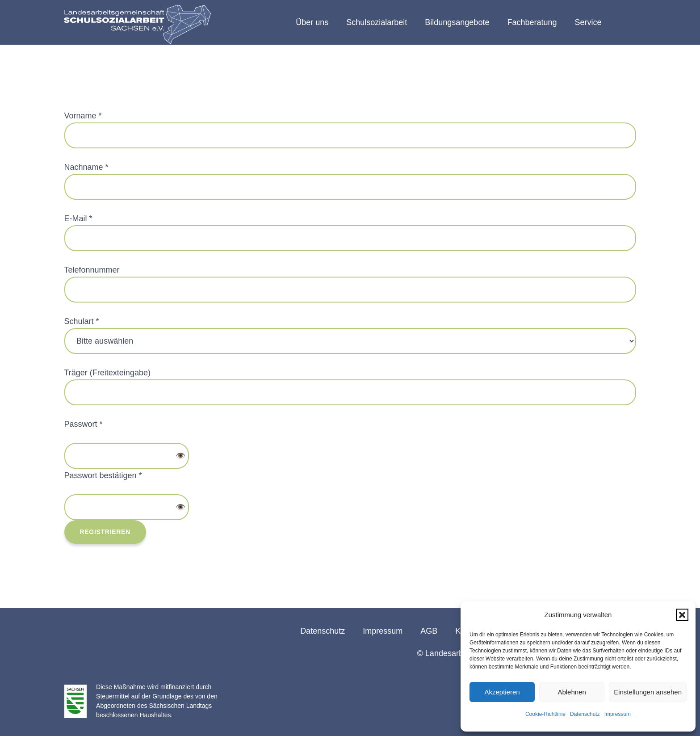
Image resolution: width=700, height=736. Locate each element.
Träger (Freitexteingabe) (107, 373)
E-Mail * (78, 219)
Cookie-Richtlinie (545, 714)
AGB (429, 631)
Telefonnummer (92, 270)
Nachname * (86, 167)
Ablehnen (572, 692)
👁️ (180, 456)
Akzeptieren (502, 692)
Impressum (618, 714)
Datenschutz (585, 714)
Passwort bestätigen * (103, 475)
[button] (682, 615)
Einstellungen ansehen (648, 692)
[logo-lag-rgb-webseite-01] (138, 25)
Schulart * (82, 321)
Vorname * (83, 116)
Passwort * (84, 424)
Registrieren (105, 532)
